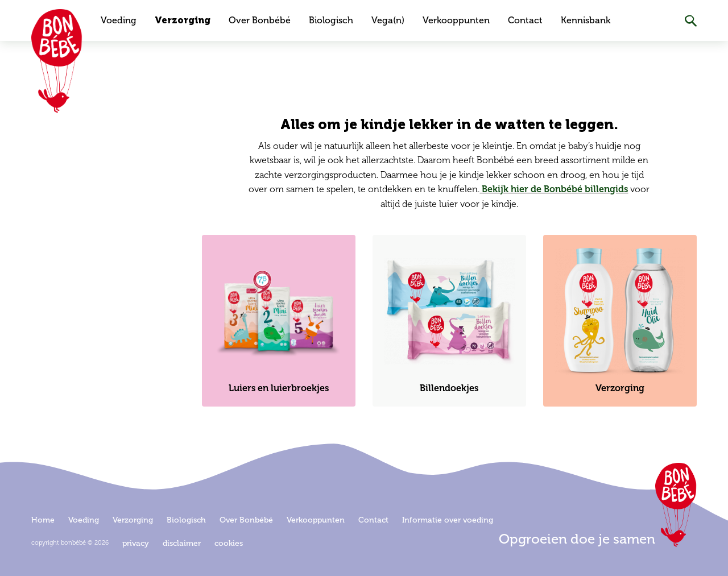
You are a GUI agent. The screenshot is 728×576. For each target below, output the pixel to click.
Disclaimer (182, 543)
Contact (525, 20)
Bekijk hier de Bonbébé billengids (555, 189)
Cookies (229, 543)
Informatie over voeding (448, 520)
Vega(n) (388, 20)
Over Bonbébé (260, 20)
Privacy (136, 543)
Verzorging (183, 20)
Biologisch (331, 20)
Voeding (119, 20)
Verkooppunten (456, 20)
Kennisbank (586, 20)
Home (43, 520)
